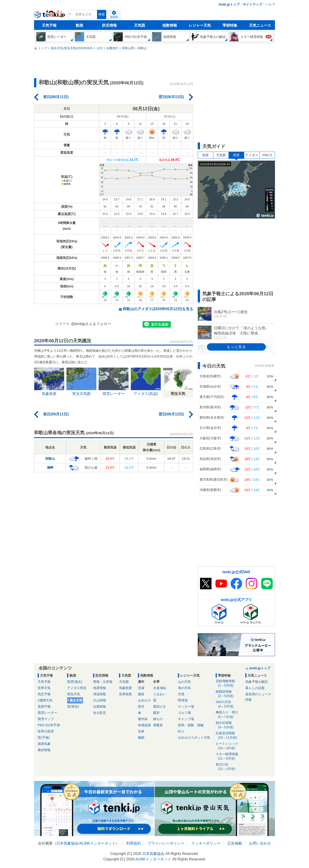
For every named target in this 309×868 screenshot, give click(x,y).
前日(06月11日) (56, 97)
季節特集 (230, 25)
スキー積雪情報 (229, 756)
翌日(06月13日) (171, 97)
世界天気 (44, 688)
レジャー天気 (200, 25)
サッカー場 (186, 706)
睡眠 (141, 738)
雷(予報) (44, 738)
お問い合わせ (260, 843)
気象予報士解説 (257, 682)
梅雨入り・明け (229, 715)
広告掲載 (235, 843)
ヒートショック (229, 746)
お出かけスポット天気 (194, 738)
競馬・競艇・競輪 (191, 725)
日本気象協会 (67, 843)
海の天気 (184, 688)
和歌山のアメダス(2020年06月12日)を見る (158, 309)
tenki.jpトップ (229, 4)
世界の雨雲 (46, 731)
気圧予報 (44, 694)
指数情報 (170, 25)
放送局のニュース (258, 694)
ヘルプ (270, 4)
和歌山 (50, 459)
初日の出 (229, 767)
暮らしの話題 (255, 688)
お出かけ (144, 700)
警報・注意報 (103, 682)
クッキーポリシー (206, 843)
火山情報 (100, 700)
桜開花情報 (229, 694)
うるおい (160, 694)
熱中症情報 (229, 725)
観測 (79, 25)
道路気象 (44, 744)
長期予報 (44, 706)
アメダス (252, 155)
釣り (181, 731)
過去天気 (76, 700)
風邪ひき (160, 706)
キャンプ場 (186, 719)
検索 (102, 14)
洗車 (141, 731)
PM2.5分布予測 (49, 725)
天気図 (140, 25)
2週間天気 (45, 700)
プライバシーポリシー (166, 843)
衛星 (206, 155)
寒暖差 (158, 725)
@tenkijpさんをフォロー (91, 324)
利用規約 (134, 843)
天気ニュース (260, 25)
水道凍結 (160, 688)
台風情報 (100, 706)
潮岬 (50, 468)
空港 (181, 694)
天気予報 (49, 25)
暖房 (156, 713)
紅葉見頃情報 (229, 736)
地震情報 (100, 688)
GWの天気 (229, 704)
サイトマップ (252, 4)
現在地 (114, 17)
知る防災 (100, 713)
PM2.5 (267, 155)
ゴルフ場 (184, 713)
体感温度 (144, 725)
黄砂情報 (44, 750)
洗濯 (141, 688)
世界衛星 (126, 694)
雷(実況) (73, 706)
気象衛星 (126, 688)
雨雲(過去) (75, 682)
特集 (249, 700)
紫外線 (143, 719)
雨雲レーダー (47, 713)
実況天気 (74, 694)
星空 (141, 706)
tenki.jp (50, 16)
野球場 (183, 700)
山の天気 (184, 682)
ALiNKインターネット (98, 843)
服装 (141, 694)
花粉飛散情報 (229, 683)
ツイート (63, 324)
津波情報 (100, 694)
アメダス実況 (77, 688)
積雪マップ (46, 719)
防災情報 (109, 25)
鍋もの (158, 719)
